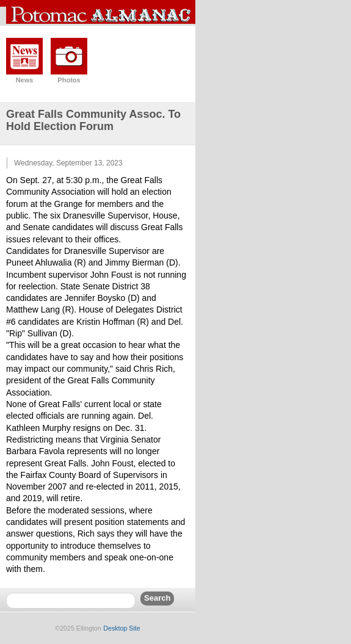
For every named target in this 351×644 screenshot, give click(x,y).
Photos (69, 80)
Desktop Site (121, 628)
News (25, 80)
